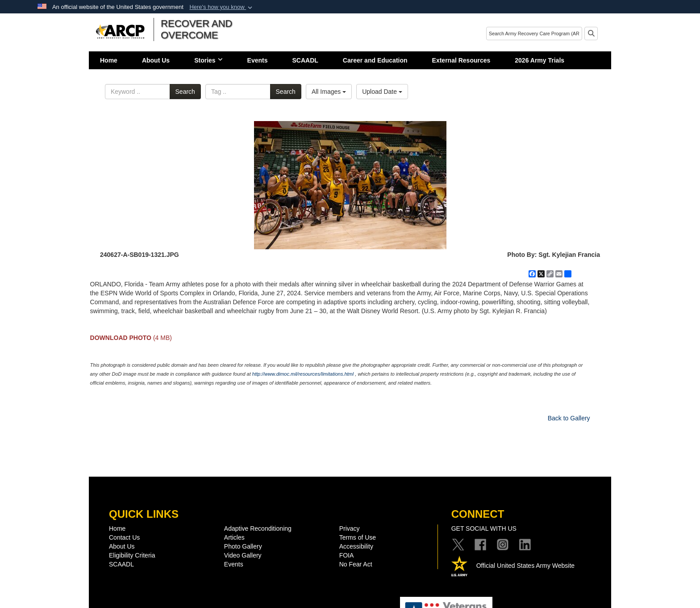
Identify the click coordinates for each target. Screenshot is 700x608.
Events (258, 60)
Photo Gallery (243, 546)
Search (185, 92)
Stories (208, 60)
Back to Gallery (569, 418)
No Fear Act (356, 564)
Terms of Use (358, 537)
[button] (222, 7)
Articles (234, 537)
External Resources (461, 60)
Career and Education (375, 60)
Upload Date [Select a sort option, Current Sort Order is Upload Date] (382, 92)
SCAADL (305, 60)
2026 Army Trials (540, 60)
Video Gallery (243, 555)
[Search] (534, 34)
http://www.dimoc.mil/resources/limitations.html (303, 374)
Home (109, 60)
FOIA (347, 555)
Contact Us (124, 537)
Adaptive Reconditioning (258, 528)
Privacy (350, 528)
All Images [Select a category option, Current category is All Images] (329, 92)
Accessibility (356, 546)
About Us (156, 60)
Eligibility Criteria (132, 555)
